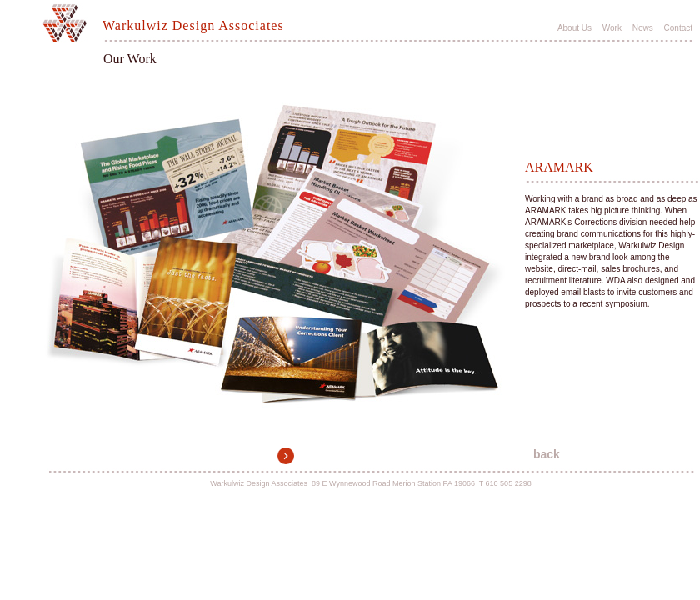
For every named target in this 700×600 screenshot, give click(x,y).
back (547, 454)
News (643, 28)
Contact (678, 28)
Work (612, 28)
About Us (575, 28)
